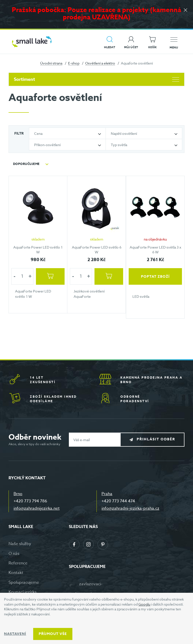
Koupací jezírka (23, 592)
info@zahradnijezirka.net (37, 508)
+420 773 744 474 (118, 501)
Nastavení (15, 634)
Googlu (144, 604)
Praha (107, 494)
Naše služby (20, 544)
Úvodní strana (51, 63)
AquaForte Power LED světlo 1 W (38, 249)
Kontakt (16, 573)
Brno (18, 494)
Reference (18, 563)
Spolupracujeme (24, 582)
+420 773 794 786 (30, 501)
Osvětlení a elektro (100, 63)
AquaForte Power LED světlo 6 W (97, 249)
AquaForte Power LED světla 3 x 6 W (155, 249)
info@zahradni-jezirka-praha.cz (130, 508)
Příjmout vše (53, 634)
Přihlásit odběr (156, 440)
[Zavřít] (185, 10)
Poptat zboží (155, 276)
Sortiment (96, 79)
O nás (14, 554)
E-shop (74, 63)
